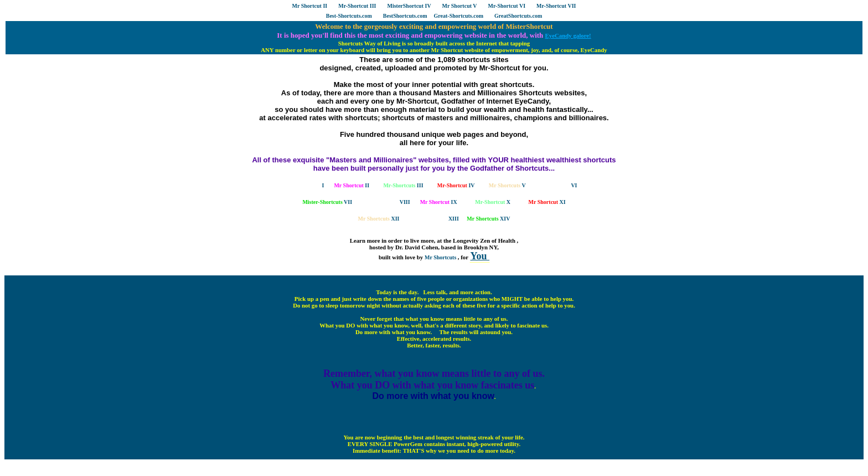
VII (327, 202)
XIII (438, 219)
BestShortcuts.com (405, 16)
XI (547, 202)
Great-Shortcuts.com (459, 16)
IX (439, 202)
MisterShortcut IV (409, 6)
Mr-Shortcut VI (507, 6)
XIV (488, 219)
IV (456, 185)
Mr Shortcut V (460, 6)
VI (559, 185)
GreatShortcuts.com (518, 16)
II (352, 185)
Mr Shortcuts (441, 257)
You (480, 256)
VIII (388, 202)
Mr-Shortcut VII (556, 6)
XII (379, 219)
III (403, 185)
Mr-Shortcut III (357, 6)
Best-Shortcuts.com (349, 16)
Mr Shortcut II (310, 6)
